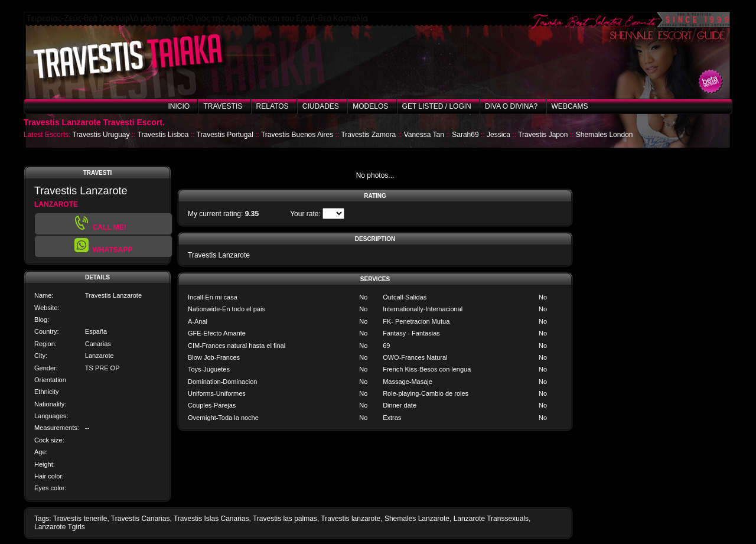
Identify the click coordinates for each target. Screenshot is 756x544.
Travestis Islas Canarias (211, 519)
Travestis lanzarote (351, 519)
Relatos (273, 106)
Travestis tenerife (80, 519)
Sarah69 (465, 135)
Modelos (370, 106)
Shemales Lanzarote (417, 519)
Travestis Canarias (141, 519)
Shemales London (605, 135)
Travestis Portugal (225, 135)
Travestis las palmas (285, 519)
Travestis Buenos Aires (297, 135)
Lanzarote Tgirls (60, 527)
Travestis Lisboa (163, 135)
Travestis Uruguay (101, 135)
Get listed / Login (437, 106)
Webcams (570, 106)
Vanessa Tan (424, 135)
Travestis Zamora (368, 135)
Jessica (498, 135)
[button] (103, 246)
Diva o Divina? (511, 106)
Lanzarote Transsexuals (491, 519)
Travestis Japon (543, 135)
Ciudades (321, 106)
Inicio (179, 106)
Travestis (223, 106)
